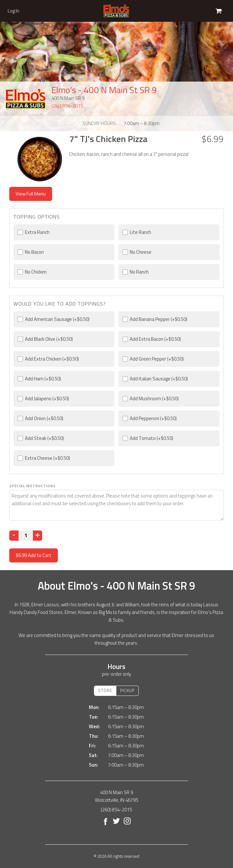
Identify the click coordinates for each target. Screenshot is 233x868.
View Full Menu (31, 194)
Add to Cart (34, 555)
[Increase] (38, 536)
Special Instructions (32, 486)
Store (105, 690)
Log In (13, 11)
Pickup (127, 690)
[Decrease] (14, 536)
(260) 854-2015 (67, 106)
